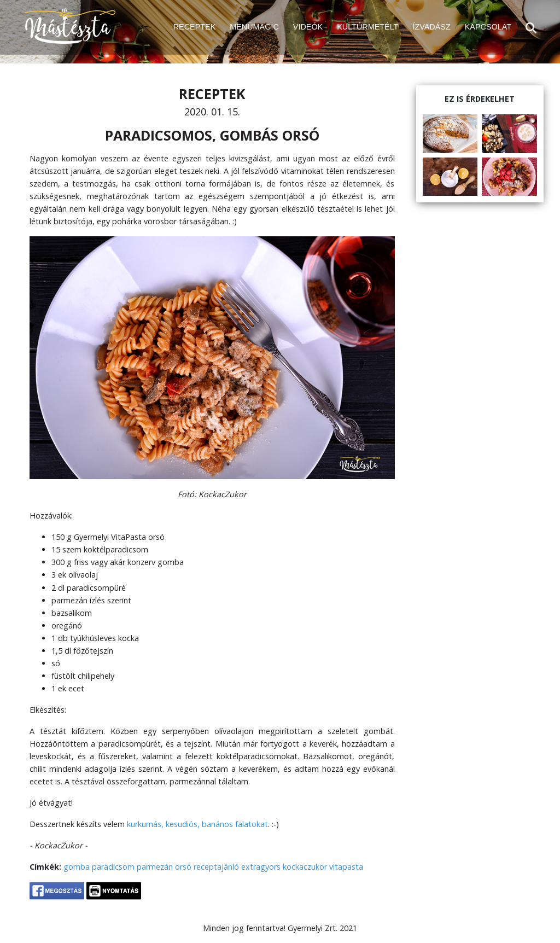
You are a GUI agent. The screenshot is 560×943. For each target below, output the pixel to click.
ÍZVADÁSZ (431, 27)
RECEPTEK (195, 27)
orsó (183, 867)
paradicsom (113, 867)
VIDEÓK (308, 27)
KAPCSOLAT (488, 27)
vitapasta (346, 867)
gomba (77, 867)
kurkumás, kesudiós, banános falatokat (197, 824)
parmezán (155, 867)
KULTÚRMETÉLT (367, 27)
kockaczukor (305, 867)
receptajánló (216, 867)
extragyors (261, 867)
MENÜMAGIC (254, 27)
